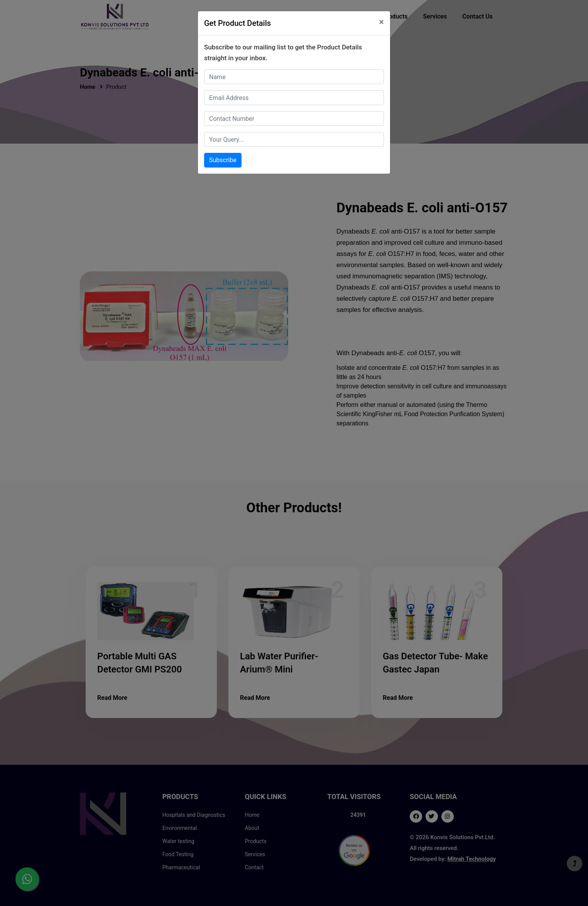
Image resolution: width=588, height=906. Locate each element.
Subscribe (223, 160)
